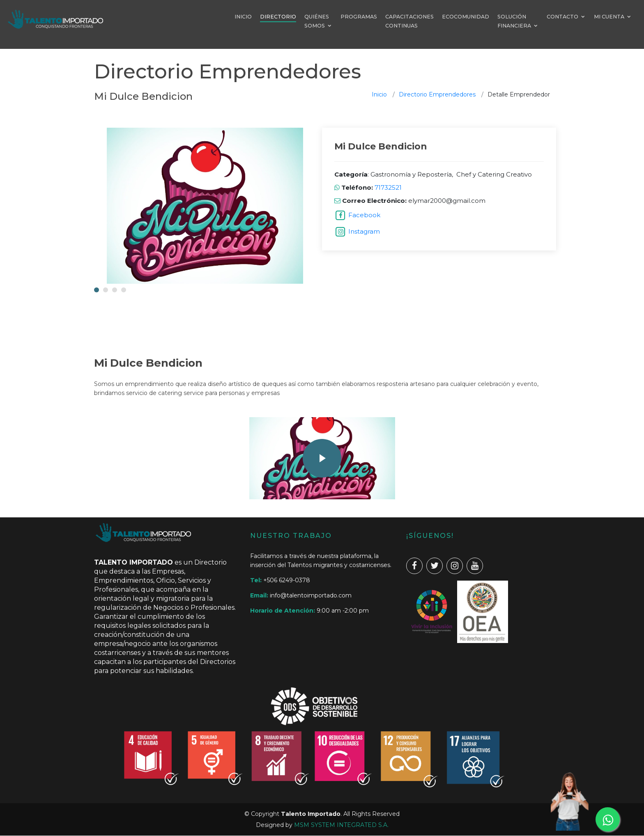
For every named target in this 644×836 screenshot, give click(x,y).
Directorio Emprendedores (437, 95)
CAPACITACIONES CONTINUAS (409, 21)
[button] (97, 290)
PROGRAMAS (359, 17)
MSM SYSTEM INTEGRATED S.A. (341, 825)
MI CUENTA (609, 17)
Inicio (379, 95)
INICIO (243, 17)
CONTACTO (562, 17)
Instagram (364, 232)
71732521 (387, 188)
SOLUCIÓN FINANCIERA (514, 21)
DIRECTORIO (278, 17)
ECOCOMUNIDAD (466, 17)
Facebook (364, 215)
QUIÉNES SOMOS (317, 21)
